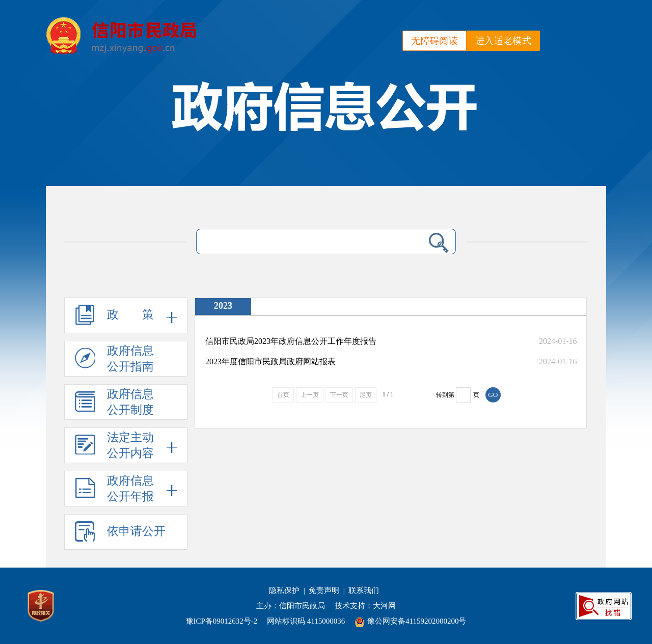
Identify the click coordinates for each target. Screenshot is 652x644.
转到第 (445, 395)
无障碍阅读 (434, 41)
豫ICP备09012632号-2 (222, 621)
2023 (223, 306)
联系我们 (364, 591)
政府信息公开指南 (114, 361)
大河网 (384, 606)
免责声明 (324, 591)
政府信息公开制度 (114, 404)
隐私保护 (284, 591)
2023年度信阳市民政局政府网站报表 (270, 361)
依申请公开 (120, 536)
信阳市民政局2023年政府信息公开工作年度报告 (291, 341)
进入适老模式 (503, 41)
